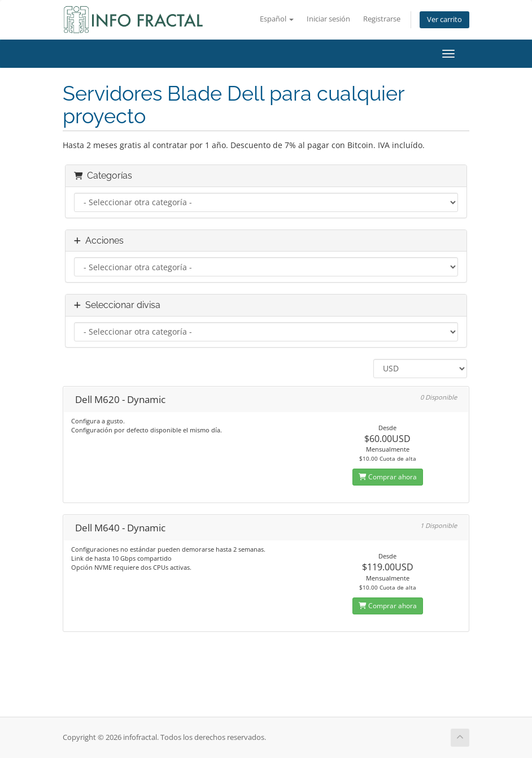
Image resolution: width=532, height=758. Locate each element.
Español (277, 19)
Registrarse (382, 19)
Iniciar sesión (328, 19)
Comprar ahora (388, 477)
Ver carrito (444, 20)
